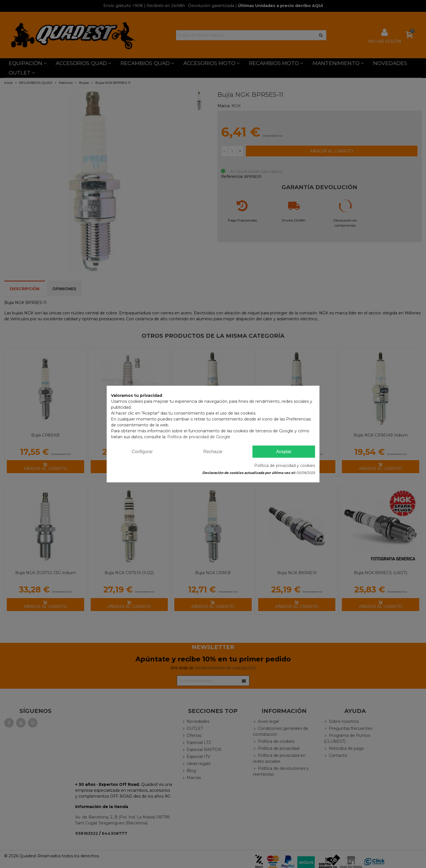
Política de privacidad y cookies (285, 466)
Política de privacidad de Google (199, 437)
